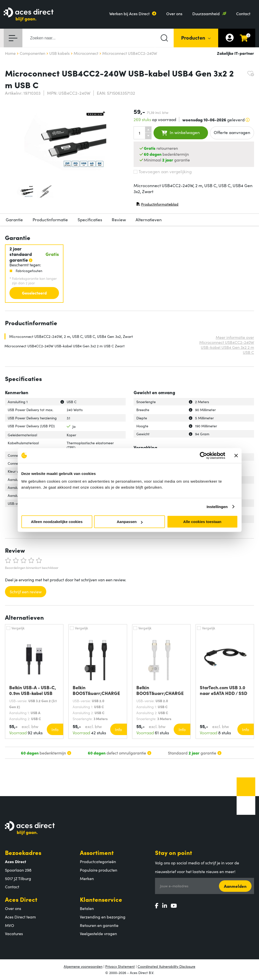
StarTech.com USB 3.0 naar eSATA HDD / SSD (224, 690)
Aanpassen (130, 522)
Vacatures (14, 933)
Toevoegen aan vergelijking (163, 171)
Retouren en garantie (99, 925)
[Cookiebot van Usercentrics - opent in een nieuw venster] (203, 455)
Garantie (14, 220)
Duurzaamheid (206, 13)
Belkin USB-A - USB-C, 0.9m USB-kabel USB (33, 690)
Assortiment (97, 852)
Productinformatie (50, 220)
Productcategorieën (98, 861)
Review (119, 220)
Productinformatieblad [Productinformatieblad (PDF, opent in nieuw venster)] (157, 205)
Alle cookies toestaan (202, 522)
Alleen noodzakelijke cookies (57, 522)
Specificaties (90, 220)
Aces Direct (21, 899)
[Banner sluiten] (236, 455)
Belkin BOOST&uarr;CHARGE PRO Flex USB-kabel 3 (96, 690)
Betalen (87, 908)
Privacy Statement (120, 966)
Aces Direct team (20, 917)
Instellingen (217, 507)
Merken (87, 878)
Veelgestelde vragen (98, 933)
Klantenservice (101, 899)
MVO (10, 925)
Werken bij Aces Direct (129, 13)
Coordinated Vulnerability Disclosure (166, 966)
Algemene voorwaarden (83, 966)
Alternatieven (149, 220)
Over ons (174, 13)
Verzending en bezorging (103, 917)
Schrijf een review (26, 592)
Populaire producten (99, 870)
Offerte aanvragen (232, 132)
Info (55, 729)
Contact (243, 13)
